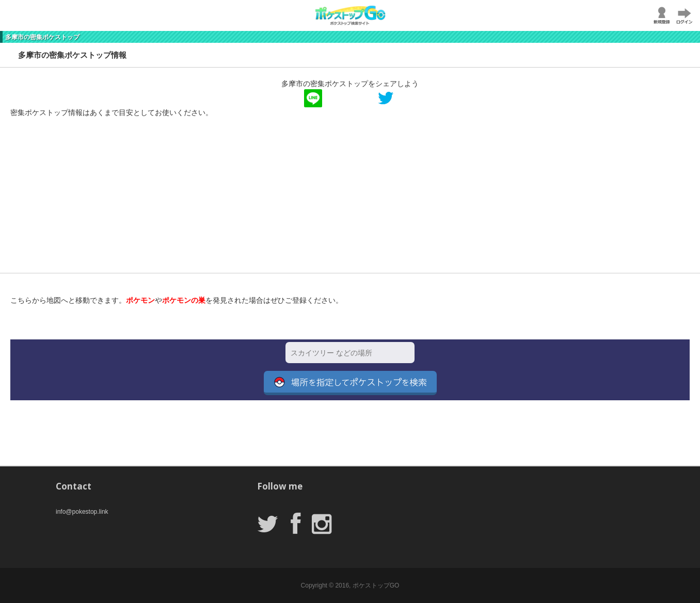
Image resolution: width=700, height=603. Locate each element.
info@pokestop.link (82, 512)
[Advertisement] (310, 201)
